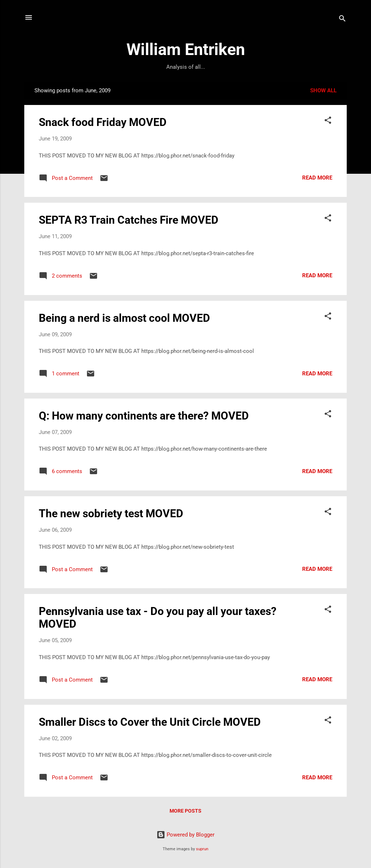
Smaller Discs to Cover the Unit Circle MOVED (150, 722)
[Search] (342, 20)
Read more (317, 178)
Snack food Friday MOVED (103, 122)
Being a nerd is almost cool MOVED (124, 318)
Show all (323, 90)
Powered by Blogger (185, 835)
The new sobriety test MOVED (111, 513)
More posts (185, 811)
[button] (328, 121)
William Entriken (186, 49)
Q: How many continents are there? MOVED (144, 416)
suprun (202, 849)
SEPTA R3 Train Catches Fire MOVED (129, 220)
